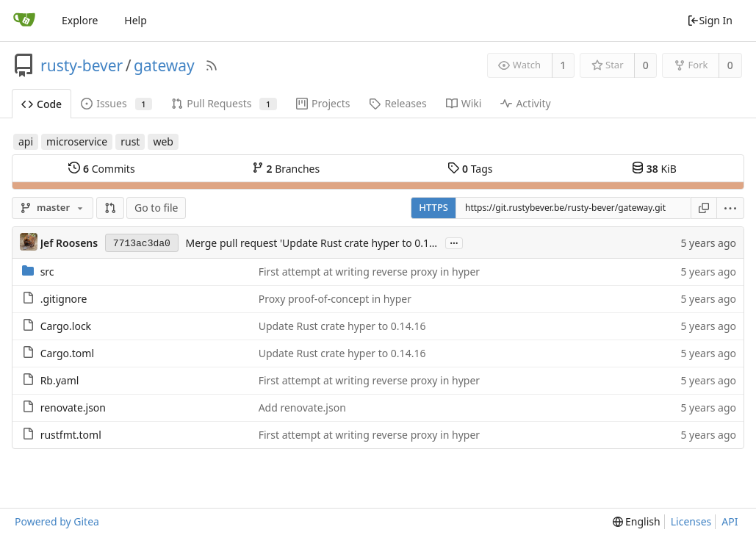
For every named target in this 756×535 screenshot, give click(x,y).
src (47, 272)
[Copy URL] (704, 208)
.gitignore (64, 299)
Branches (286, 168)
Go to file (156, 208)
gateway (164, 65)
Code (42, 104)
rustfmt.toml (71, 435)
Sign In (710, 20)
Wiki (464, 103)
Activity (525, 103)
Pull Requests (224, 103)
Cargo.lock (66, 326)
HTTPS (433, 207)
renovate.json (73, 407)
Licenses (691, 521)
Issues (116, 103)
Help (136, 20)
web (163, 141)
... (454, 242)
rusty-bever (82, 65)
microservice (77, 141)
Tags (470, 168)
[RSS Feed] (212, 65)
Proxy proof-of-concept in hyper (335, 299)
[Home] (24, 21)
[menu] (731, 208)
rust (130, 141)
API (730, 521)
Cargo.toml (67, 353)
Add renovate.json (302, 407)
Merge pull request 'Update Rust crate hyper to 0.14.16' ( (322, 243)
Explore (80, 20)
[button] (110, 208)
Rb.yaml (60, 380)
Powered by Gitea (57, 521)
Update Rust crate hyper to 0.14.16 (342, 326)
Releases (397, 103)
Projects (323, 103)
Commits (101, 168)
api (26, 141)
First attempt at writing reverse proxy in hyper (369, 272)
